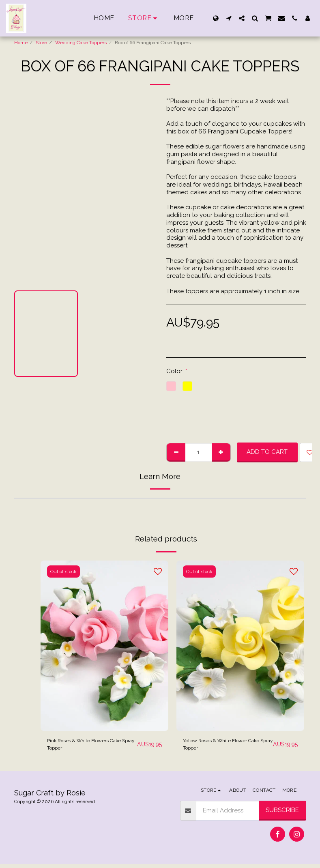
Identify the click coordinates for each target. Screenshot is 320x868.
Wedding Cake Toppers (81, 43)
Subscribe (282, 814)
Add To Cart (267, 452)
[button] (229, 18)
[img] (104, 646)
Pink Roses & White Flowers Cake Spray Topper (86, 747)
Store (41, 43)
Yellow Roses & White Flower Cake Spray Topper (224, 747)
